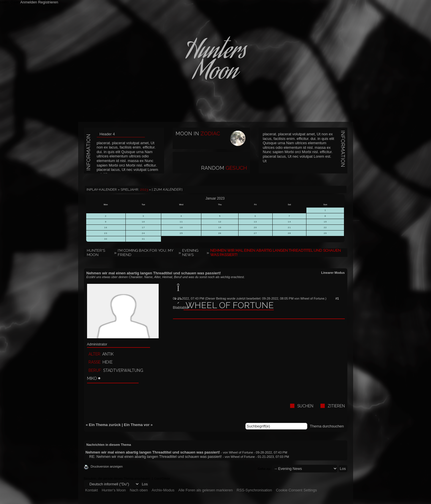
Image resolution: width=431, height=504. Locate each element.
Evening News (190, 253)
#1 (337, 298)
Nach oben (139, 490)
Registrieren (48, 2)
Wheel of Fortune (312, 298)
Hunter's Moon (96, 253)
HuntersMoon (216, 63)
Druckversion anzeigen (107, 466)
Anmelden (29, 2)
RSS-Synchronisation (254, 490)
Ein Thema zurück (105, 425)
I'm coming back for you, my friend (146, 253)
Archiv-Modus (163, 490)
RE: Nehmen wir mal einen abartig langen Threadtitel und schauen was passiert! (156, 457)
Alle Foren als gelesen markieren (206, 490)
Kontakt (92, 490)
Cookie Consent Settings (296, 490)
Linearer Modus (333, 273)
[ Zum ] (167, 190)
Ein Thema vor (137, 425)
